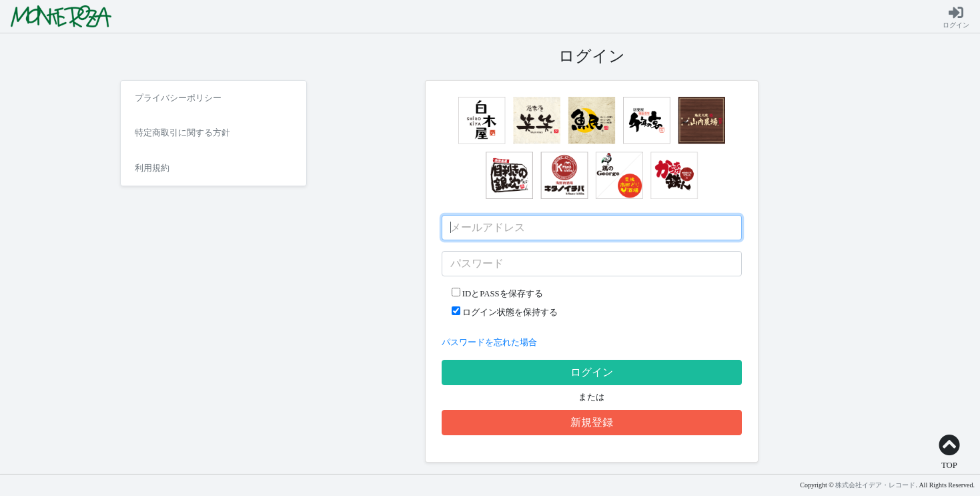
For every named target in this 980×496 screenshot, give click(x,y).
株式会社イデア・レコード (875, 485)
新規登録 (592, 422)
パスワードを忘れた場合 (489, 342)
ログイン (592, 372)
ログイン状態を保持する (505, 312)
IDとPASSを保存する (497, 293)
